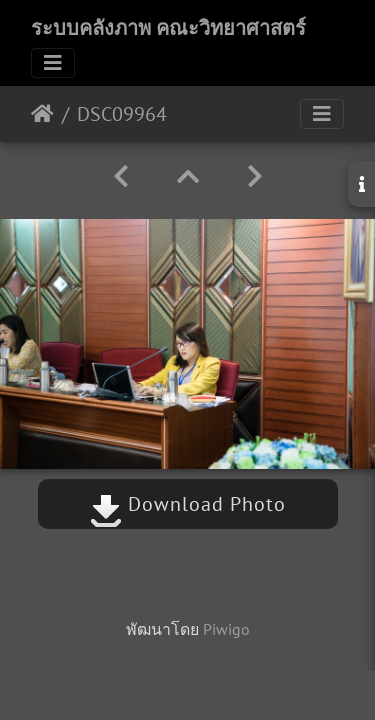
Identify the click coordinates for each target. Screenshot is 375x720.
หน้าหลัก (42, 114)
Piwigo (226, 629)
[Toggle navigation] (53, 63)
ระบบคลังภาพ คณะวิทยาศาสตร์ (168, 28)
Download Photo (188, 504)
